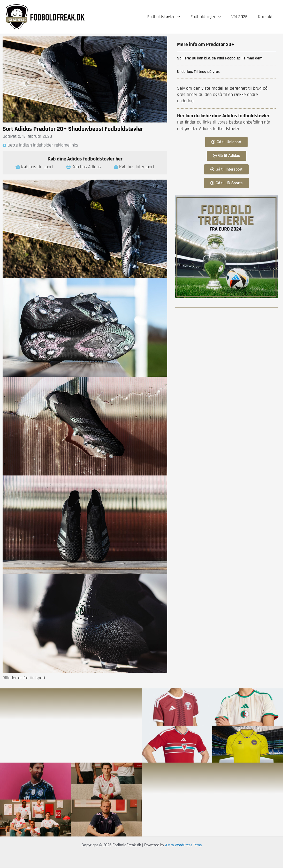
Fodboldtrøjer (208, 17)
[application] (181, 17)
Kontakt (266, 17)
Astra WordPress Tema (183, 845)
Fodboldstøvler (167, 17)
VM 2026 (241, 17)
